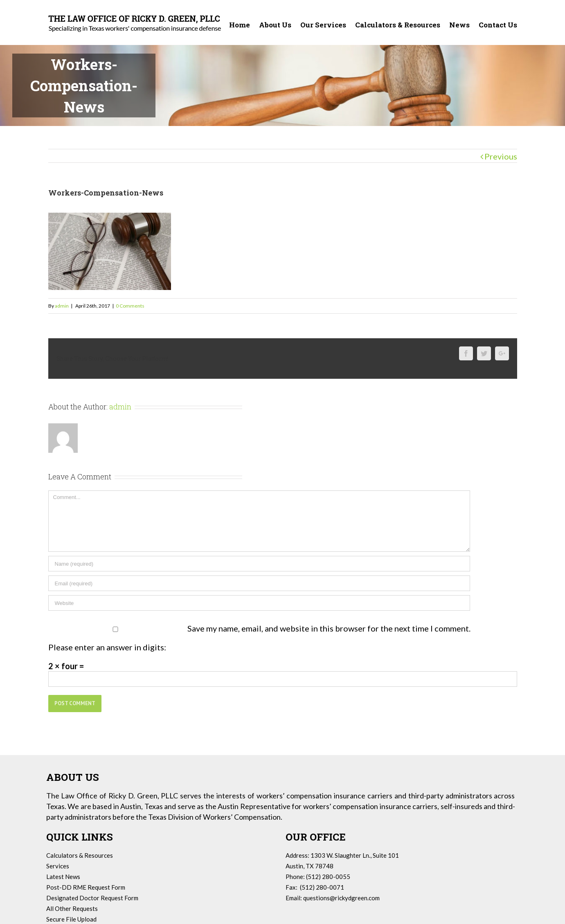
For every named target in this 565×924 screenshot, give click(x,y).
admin (62, 306)
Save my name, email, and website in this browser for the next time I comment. (329, 628)
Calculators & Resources (80, 855)
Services (58, 866)
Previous (501, 156)
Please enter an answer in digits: (107, 647)
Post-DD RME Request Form (86, 887)
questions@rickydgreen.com (341, 898)
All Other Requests (72, 908)
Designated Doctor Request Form (92, 898)
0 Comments (130, 306)
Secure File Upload (71, 919)
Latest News (63, 877)
